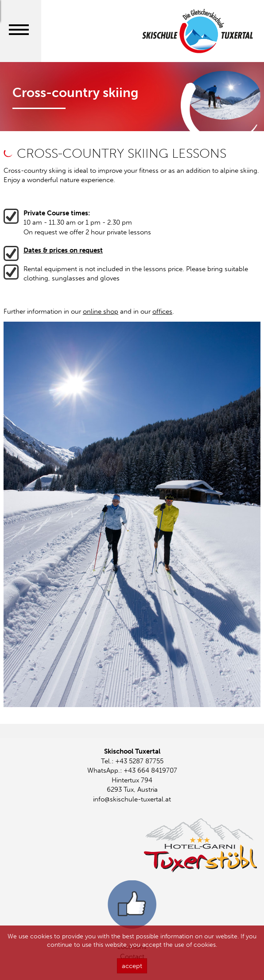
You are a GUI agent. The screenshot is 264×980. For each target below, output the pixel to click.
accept (132, 971)
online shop (101, 311)
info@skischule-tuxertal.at (132, 799)
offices (162, 311)
